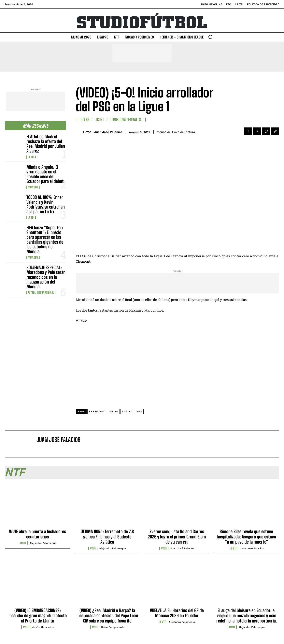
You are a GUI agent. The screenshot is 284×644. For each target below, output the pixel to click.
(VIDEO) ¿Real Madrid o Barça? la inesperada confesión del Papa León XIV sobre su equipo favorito (107, 616)
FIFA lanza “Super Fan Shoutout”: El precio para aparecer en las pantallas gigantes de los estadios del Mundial (45, 240)
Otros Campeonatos (125, 120)
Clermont (97, 411)
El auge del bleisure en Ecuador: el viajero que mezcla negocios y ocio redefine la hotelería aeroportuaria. (247, 616)
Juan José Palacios (108, 132)
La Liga (32, 157)
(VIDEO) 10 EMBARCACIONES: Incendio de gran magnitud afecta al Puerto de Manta (38, 616)
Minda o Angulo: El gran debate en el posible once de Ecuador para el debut (45, 174)
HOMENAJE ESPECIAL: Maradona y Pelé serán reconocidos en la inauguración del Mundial (46, 277)
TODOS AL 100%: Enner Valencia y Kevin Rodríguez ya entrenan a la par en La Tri (46, 204)
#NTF (23, 543)
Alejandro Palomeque (43, 543)
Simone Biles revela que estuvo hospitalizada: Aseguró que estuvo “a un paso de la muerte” (246, 537)
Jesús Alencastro (43, 627)
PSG (139, 411)
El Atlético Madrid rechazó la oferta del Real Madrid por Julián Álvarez (46, 144)
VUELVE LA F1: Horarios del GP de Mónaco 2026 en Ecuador (177, 613)
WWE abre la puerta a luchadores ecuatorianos (38, 534)
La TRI (31, 218)
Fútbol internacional (41, 293)
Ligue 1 (127, 411)
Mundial (33, 187)
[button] (210, 37)
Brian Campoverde (113, 627)
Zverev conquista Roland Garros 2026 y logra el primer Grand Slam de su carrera (177, 537)
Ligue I (99, 120)
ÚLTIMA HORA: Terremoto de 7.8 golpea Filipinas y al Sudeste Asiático (107, 537)
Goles (85, 120)
